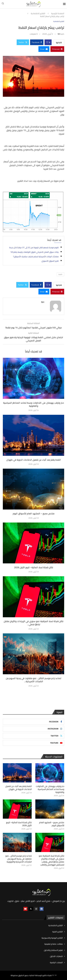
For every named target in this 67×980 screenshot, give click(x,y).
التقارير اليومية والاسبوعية (52, 938)
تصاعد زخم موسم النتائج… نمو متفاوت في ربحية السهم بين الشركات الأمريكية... (33, 680)
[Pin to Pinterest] (57, 49)
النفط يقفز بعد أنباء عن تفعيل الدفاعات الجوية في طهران (34, 460)
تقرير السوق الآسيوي (50, 261)
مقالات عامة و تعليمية (54, 944)
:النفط (60, 274)
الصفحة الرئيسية (58, 14)
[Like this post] (47, 42)
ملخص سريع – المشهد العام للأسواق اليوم (34, 513)
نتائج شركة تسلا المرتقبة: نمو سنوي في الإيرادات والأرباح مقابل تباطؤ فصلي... (33, 623)
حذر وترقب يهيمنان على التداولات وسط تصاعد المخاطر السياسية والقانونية (33, 404)
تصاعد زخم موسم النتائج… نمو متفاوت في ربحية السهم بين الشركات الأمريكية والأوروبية (19, 859)
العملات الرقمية (56, 963)
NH (59, 34)
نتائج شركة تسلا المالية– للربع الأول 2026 (34, 567)
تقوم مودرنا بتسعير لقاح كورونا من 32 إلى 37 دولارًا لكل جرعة (34, 247)
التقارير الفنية (58, 932)
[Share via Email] (44, 49)
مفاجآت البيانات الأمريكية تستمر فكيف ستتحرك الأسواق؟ (36, 257)
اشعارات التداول (56, 956)
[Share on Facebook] (37, 42)
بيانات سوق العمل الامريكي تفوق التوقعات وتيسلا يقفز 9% (35, 252)
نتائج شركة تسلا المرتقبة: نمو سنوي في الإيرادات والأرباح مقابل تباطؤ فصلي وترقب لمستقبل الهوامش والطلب (51, 860)
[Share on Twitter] (23, 42)
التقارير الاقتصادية (38, 14)
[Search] (3, 4)
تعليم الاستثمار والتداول (53, 950)
